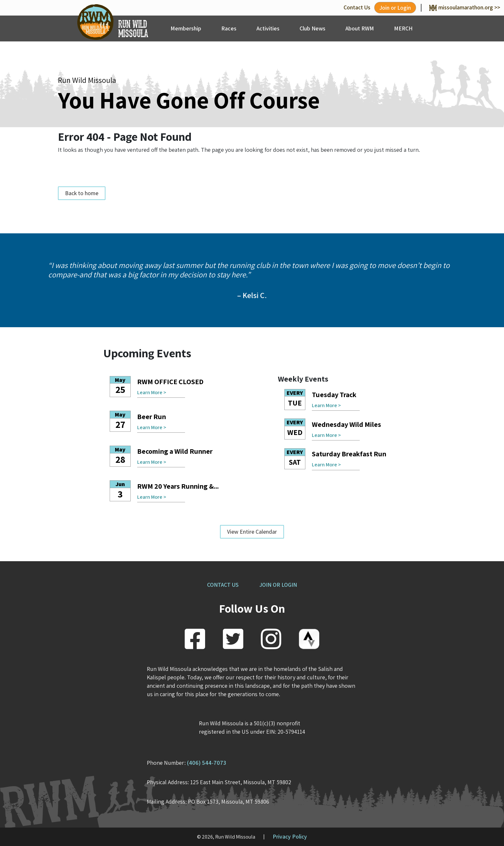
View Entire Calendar (252, 532)
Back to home (82, 193)
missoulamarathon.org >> (465, 7)
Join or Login (395, 8)
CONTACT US (223, 585)
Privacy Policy (290, 836)
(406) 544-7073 (207, 763)
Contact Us (357, 7)
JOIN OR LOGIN (278, 585)
